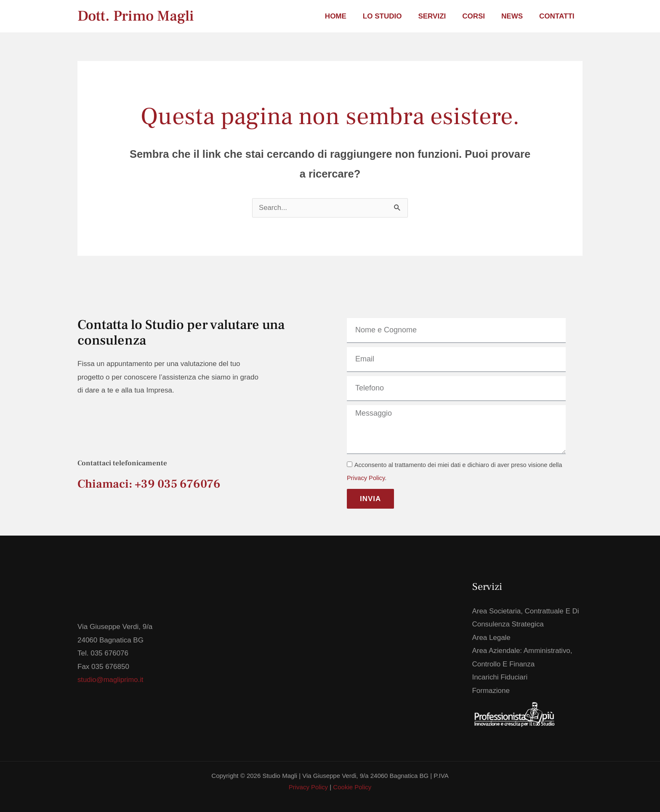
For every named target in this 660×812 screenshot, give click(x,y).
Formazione (491, 691)
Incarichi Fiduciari (500, 678)
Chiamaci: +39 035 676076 (149, 484)
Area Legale (492, 638)
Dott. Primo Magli (136, 16)
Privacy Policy (366, 478)
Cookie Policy (352, 787)
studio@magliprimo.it (111, 680)
